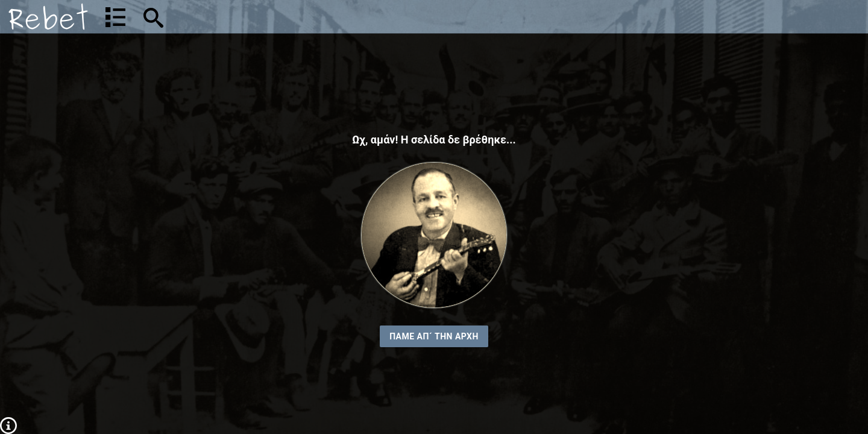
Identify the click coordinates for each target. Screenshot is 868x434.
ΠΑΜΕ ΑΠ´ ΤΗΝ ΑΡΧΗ (434, 336)
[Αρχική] (48, 17)
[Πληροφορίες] (8, 425)
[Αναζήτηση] (233, 17)
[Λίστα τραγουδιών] (115, 17)
